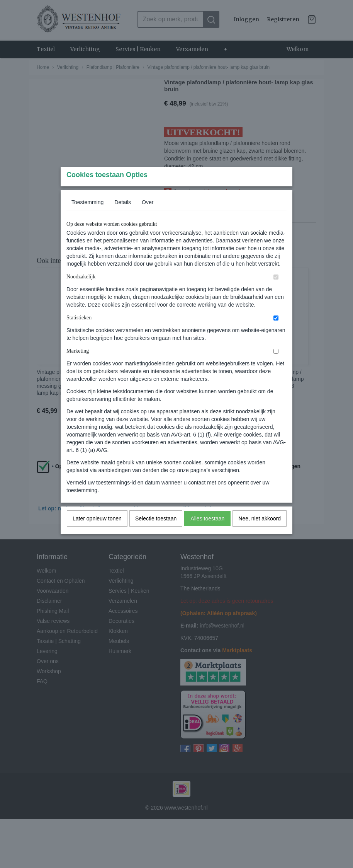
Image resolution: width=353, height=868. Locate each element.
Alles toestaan (207, 534)
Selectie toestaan (156, 534)
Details (123, 217)
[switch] (276, 292)
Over (148, 217)
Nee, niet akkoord (260, 534)
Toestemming (87, 217)
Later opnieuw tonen (97, 534)
